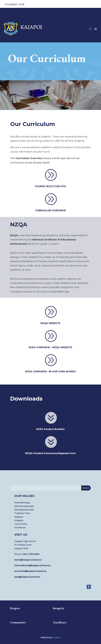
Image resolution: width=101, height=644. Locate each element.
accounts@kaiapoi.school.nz (30, 571)
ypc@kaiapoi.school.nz (27, 577)
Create (57, 638)
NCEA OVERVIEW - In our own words (50, 372)
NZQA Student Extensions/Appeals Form (50, 453)
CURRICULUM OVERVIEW (50, 211)
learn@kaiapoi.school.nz (28, 560)
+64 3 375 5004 (31, 554)
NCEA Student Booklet (50, 429)
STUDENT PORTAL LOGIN (83, 16)
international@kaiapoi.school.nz (32, 565)
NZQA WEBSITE (50, 323)
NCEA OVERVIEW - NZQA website (50, 347)
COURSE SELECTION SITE (50, 186)
